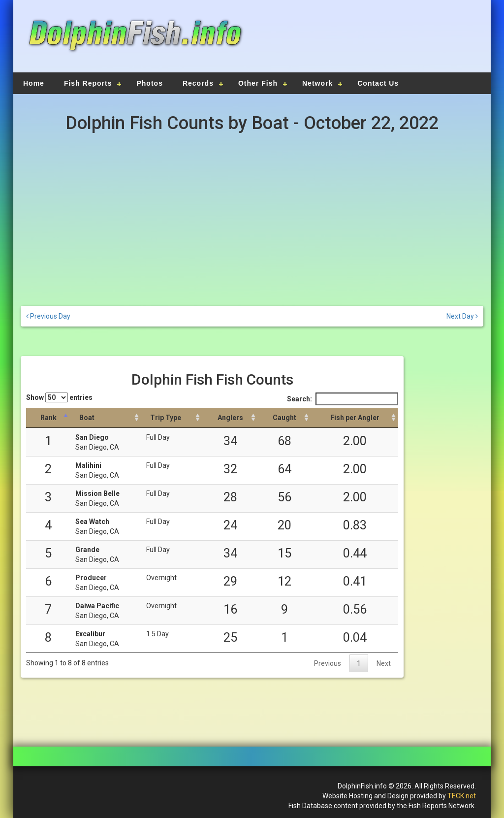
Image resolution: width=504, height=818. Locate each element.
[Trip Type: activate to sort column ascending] (172, 418)
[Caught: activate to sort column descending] (284, 418)
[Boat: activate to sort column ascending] (106, 418)
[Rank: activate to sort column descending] (48, 418)
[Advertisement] (366, 42)
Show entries (59, 397)
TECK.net (462, 796)
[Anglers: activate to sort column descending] (230, 418)
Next (384, 663)
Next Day (462, 316)
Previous (328, 663)
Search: (343, 399)
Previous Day (48, 316)
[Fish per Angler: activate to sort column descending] (355, 418)
